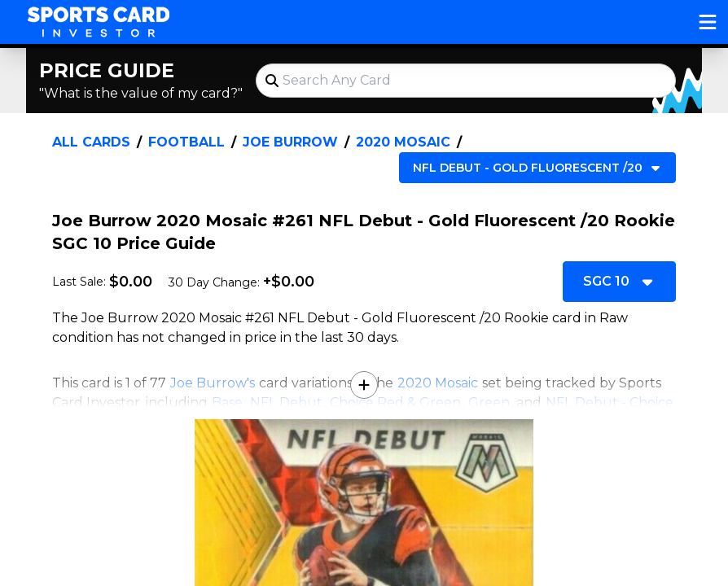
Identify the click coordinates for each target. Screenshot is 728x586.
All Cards (91, 142)
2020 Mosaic (403, 142)
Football (186, 142)
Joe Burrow (290, 142)
